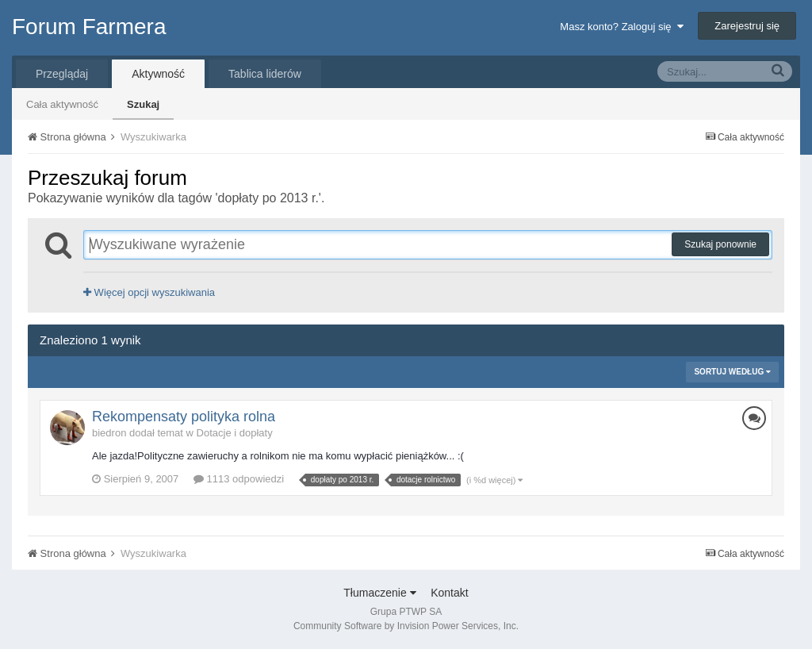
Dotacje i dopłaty (235, 433)
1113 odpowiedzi (239, 479)
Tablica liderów (265, 74)
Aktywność (158, 74)
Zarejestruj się (747, 26)
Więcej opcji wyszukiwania (149, 292)
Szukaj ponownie (720, 244)
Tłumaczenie (379, 593)
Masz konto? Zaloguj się (621, 27)
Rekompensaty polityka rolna (184, 417)
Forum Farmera (89, 27)
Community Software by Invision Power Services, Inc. (406, 626)
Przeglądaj (62, 74)
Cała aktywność (62, 104)
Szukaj (143, 104)
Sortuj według (732, 372)
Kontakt (449, 593)
